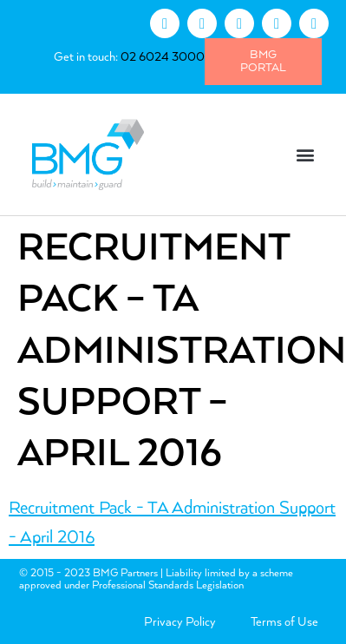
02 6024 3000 (163, 57)
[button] (306, 155)
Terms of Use (284, 622)
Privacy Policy (180, 622)
